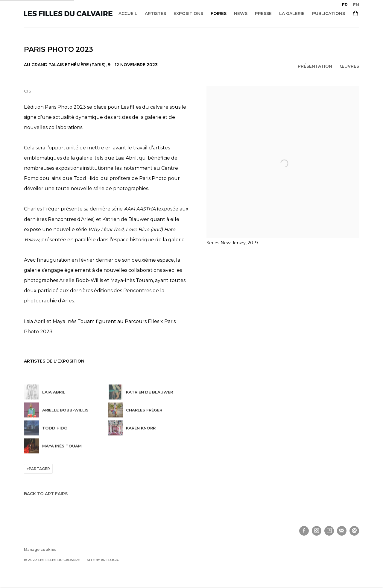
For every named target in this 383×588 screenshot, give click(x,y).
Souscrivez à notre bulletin (342, 531)
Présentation (315, 66)
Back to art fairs (46, 494)
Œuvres (349, 66)
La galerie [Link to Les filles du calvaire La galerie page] (292, 13)
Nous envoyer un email (354, 531)
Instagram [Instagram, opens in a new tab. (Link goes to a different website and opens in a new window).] (317, 531)
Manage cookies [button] (40, 550)
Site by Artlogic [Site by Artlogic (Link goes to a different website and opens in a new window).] (103, 560)
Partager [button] (39, 469)
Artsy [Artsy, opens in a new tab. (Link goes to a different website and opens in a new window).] (329, 531)
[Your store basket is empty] (355, 14)
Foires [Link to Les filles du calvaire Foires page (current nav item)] (219, 13)
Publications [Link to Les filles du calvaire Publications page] (329, 13)
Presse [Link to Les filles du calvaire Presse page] (263, 13)
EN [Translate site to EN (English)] (356, 5)
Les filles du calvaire (68, 14)
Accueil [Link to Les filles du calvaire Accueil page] (128, 13)
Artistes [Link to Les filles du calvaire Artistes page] (155, 13)
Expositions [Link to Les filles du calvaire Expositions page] (188, 13)
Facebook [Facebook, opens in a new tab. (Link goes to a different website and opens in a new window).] (304, 531)
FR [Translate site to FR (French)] (345, 5)
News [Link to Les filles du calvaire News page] (241, 13)
